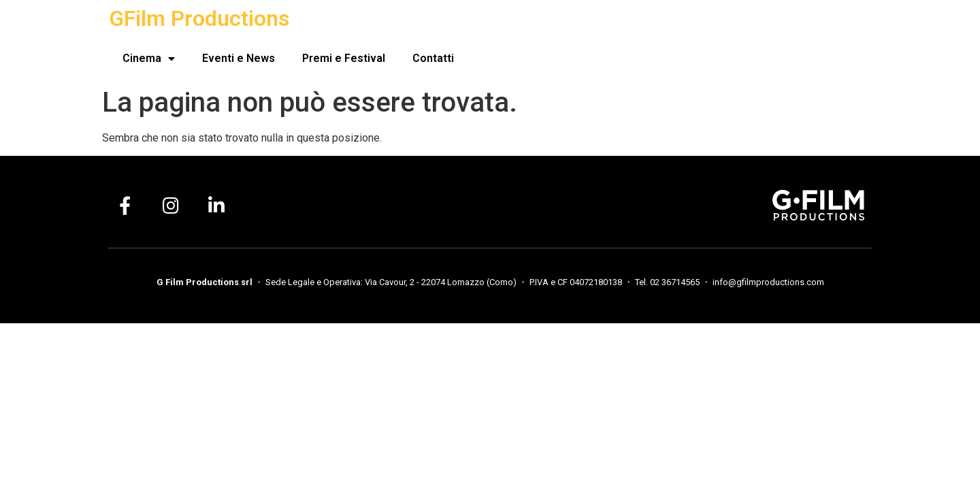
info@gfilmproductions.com (768, 282)
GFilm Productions (199, 18)
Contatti (433, 58)
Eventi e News (239, 58)
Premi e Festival (344, 58)
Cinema (149, 59)
